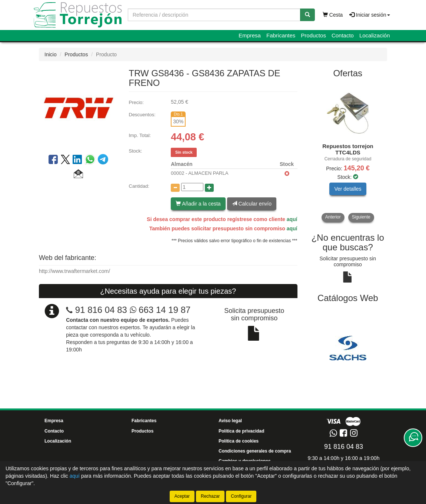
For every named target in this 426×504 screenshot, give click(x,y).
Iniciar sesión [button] (370, 15)
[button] (78, 175)
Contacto (343, 35)
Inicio (51, 54)
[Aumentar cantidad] (209, 188)
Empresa (250, 35)
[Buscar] (307, 15)
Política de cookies (239, 441)
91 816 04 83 (101, 310)
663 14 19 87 (160, 310)
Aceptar (182, 496)
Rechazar (210, 496)
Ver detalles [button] (348, 189)
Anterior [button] (333, 217)
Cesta (333, 15)
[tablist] (348, 153)
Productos (313, 35)
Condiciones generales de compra (255, 451)
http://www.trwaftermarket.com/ (74, 271)
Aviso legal (230, 421)
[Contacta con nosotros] (413, 438)
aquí (292, 219)
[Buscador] (214, 15)
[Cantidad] (192, 187)
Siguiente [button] (361, 217)
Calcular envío (252, 204)
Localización (375, 35)
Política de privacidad (241, 431)
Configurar (241, 496)
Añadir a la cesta (198, 204)
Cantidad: (139, 186)
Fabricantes (281, 35)
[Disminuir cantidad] (175, 188)
